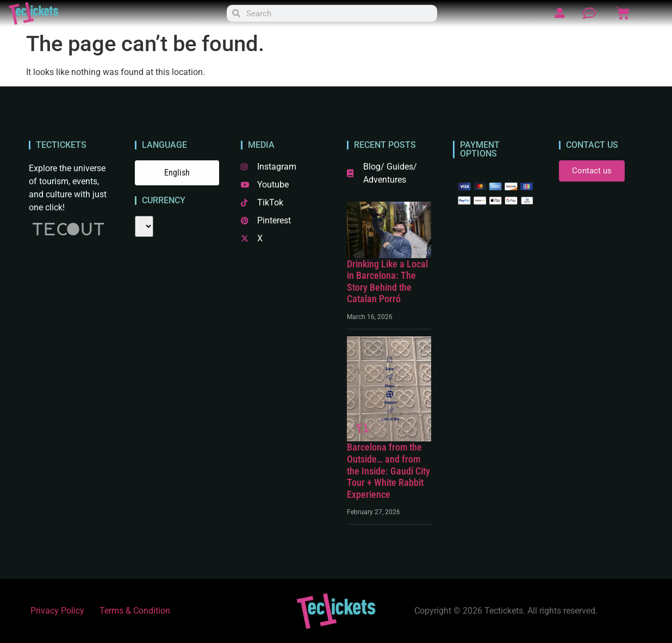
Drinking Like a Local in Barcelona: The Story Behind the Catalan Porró (387, 282)
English (177, 173)
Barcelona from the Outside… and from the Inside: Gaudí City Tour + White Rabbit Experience (388, 470)
